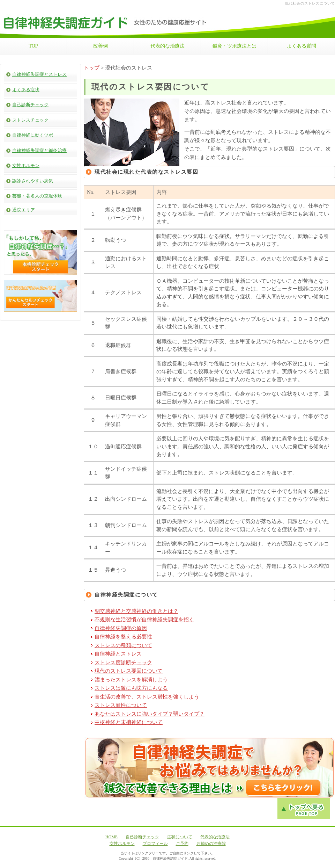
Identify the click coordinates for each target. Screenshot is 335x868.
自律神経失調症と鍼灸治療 (39, 150)
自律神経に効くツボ (33, 135)
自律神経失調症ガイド (170, 858)
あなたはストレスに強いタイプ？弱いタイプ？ (150, 714)
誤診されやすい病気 (33, 181)
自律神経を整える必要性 (123, 637)
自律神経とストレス (118, 654)
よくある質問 (301, 46)
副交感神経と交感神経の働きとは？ (136, 611)
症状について (180, 837)
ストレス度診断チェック (123, 663)
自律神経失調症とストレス (39, 74)
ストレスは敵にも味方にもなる (131, 688)
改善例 (100, 46)
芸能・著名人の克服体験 (37, 196)
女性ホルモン (26, 165)
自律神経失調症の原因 (121, 628)
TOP (33, 46)
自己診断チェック (30, 105)
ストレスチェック (30, 120)
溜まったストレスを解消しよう (131, 680)
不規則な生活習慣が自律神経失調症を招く (144, 620)
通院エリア (24, 210)
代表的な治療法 (167, 46)
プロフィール (155, 844)
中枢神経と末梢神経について (129, 722)
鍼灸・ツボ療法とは (234, 46)
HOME (111, 837)
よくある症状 (26, 90)
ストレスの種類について (123, 645)
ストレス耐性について (121, 705)
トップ (92, 68)
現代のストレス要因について (129, 671)
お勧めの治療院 (211, 844)
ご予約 (182, 844)
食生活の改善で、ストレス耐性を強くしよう (147, 697)
